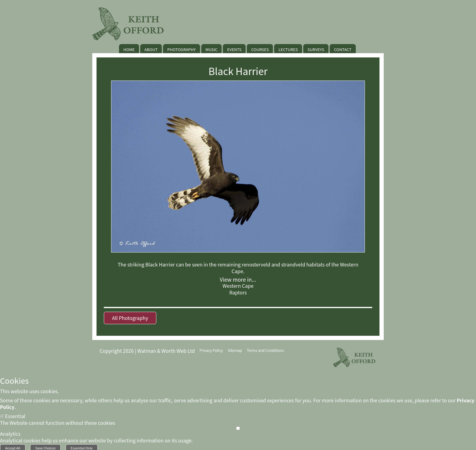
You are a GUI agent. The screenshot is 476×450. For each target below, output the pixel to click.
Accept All (13, 446)
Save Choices (45, 446)
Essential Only (82, 446)
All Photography (130, 318)
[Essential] (2, 414)
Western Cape (238, 286)
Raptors (238, 292)
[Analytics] (238, 426)
